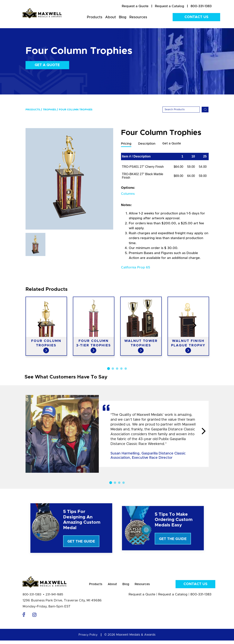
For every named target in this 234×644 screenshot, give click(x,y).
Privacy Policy (88, 638)
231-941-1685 (54, 598)
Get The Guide (81, 542)
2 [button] (113, 369)
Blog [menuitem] (123, 17)
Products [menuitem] (95, 17)
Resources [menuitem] (138, 17)
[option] (69, 179)
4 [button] (121, 369)
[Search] (181, 110)
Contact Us (196, 17)
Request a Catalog (173, 598)
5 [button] (126, 369)
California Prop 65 (136, 268)
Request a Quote (142, 598)
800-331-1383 (32, 598)
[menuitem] (135, 6)
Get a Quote (47, 65)
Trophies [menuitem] (49, 110)
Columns (128, 194)
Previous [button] (30, 432)
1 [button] (108, 369)
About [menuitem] (111, 17)
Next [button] (204, 432)
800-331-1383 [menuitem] (201, 6)
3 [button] (117, 369)
